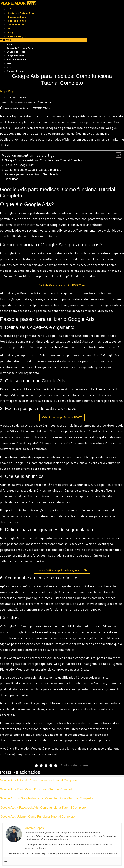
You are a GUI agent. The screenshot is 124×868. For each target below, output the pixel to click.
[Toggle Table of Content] (117, 155)
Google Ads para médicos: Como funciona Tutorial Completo (44, 160)
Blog (10, 32)
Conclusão (12, 179)
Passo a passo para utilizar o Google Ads (31, 174)
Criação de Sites (17, 21)
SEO (10, 29)
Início (11, 9)
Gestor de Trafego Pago (21, 13)
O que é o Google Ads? (20, 165)
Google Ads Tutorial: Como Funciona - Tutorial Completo (38, 780)
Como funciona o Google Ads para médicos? (34, 170)
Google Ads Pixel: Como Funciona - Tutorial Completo (37, 789)
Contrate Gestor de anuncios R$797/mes (62, 285)
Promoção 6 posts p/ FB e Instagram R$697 (62, 570)
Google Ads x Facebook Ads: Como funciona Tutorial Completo (43, 807)
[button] (43, 40)
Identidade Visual (18, 25)
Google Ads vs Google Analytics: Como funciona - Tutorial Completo (46, 798)
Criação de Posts (17, 17)
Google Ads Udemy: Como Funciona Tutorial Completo (37, 816)
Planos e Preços (17, 36)
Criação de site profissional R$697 (62, 417)
